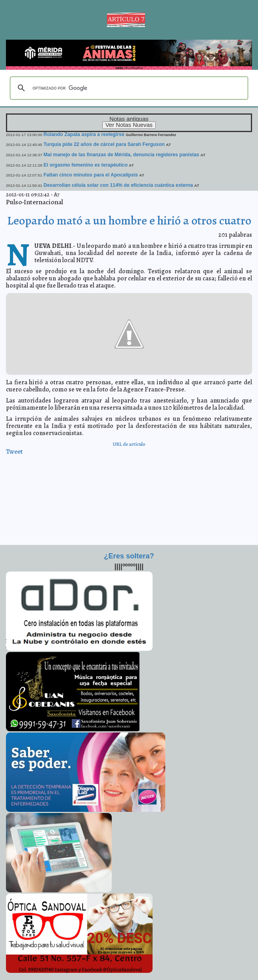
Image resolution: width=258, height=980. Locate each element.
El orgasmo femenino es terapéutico (86, 165)
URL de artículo (129, 444)
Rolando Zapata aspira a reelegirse (84, 134)
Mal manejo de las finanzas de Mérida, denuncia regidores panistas (121, 155)
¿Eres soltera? (129, 556)
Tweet (14, 452)
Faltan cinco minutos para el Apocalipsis (91, 175)
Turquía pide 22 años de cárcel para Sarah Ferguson (104, 144)
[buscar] (128, 88)
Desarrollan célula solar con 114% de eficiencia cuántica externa (118, 185)
